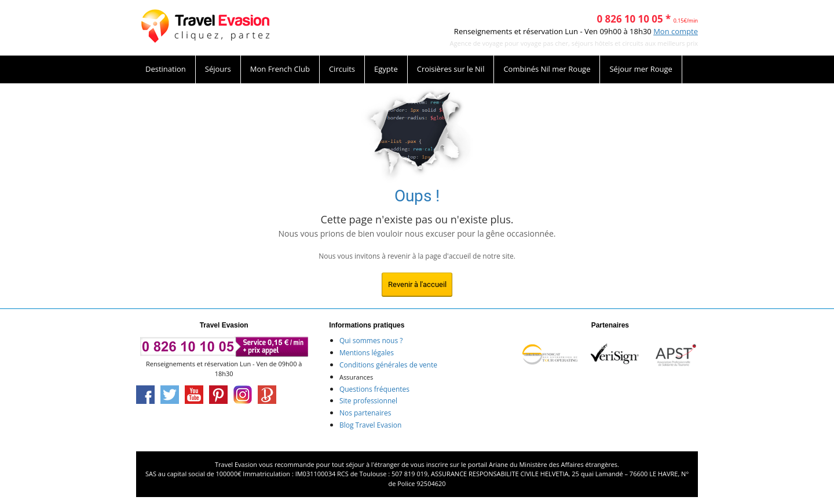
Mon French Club (280, 69)
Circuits (342, 69)
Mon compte (676, 31)
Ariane (498, 464)
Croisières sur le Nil (451, 69)
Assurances (356, 377)
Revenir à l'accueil (417, 284)
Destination (166, 69)
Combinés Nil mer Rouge (547, 69)
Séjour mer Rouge (641, 69)
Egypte (386, 69)
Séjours (218, 69)
